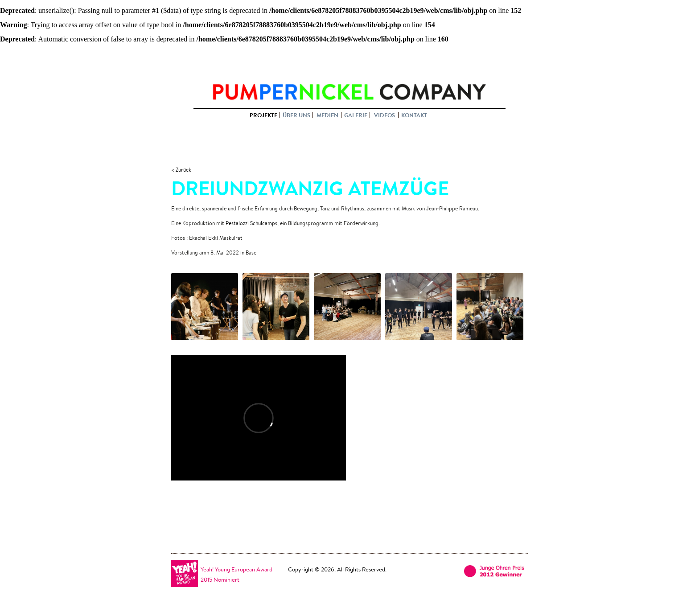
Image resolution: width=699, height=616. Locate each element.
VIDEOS (384, 115)
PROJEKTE (263, 115)
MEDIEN (327, 115)
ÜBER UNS (296, 115)
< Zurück (181, 170)
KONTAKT (414, 115)
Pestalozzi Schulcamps (251, 223)
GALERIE (356, 115)
